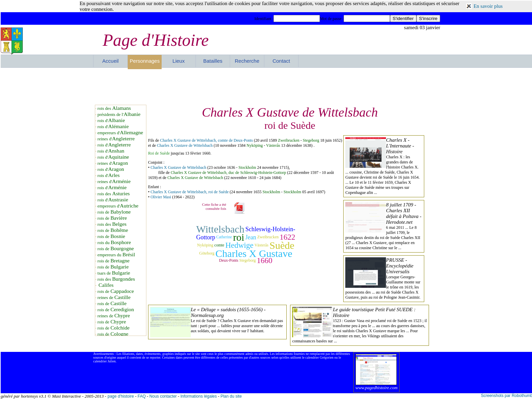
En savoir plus (488, 6)
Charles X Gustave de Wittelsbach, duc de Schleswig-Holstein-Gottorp (229, 173)
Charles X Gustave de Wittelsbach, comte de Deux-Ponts (206, 140)
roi (239, 237)
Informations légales (198, 396)
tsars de (114, 273)
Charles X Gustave (254, 253)
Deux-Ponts (229, 260)
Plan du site (231, 396)
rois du (114, 243)
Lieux (179, 61)
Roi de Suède (159, 153)
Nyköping (255, 145)
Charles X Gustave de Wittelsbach (185, 145)
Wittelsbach (220, 229)
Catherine (224, 237)
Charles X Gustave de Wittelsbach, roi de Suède (190, 192)
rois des (114, 108)
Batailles (213, 61)
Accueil (110, 61)
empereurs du (116, 255)
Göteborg (207, 253)
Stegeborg (311, 140)
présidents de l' (119, 114)
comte (219, 245)
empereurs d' (120, 133)
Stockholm (247, 167)
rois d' (111, 121)
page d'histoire (121, 396)
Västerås (273, 145)
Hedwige (239, 245)
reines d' (116, 139)
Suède (282, 245)
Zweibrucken (289, 140)
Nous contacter (163, 396)
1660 (265, 261)
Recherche (247, 61)
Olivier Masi (161, 197)
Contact (281, 61)
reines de (114, 297)
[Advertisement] (267, 86)
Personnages (145, 61)
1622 (287, 237)
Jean (251, 237)
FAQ (142, 396)
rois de (114, 212)
